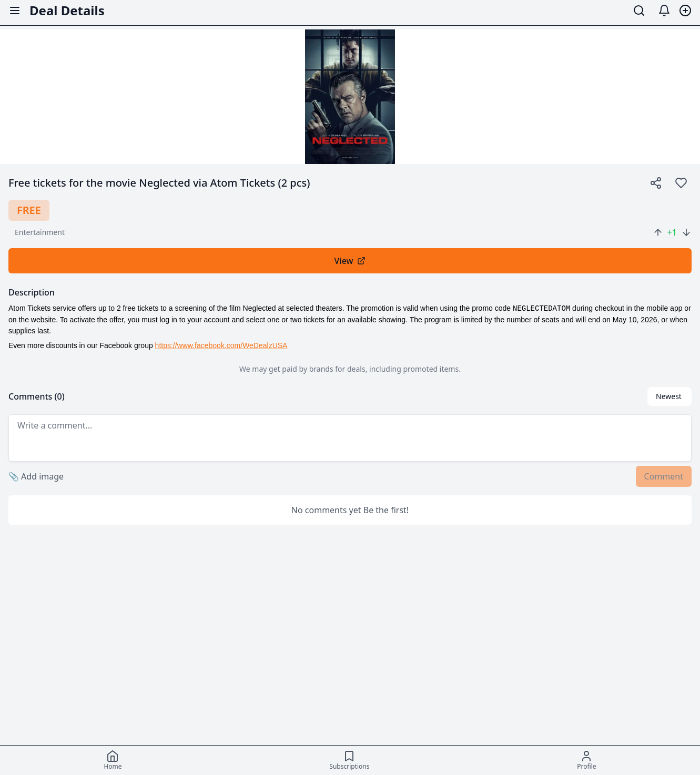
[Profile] (586, 760)
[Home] (113, 760)
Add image (36, 476)
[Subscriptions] (349, 760)
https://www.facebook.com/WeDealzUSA (221, 345)
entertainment (40, 232)
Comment (664, 476)
